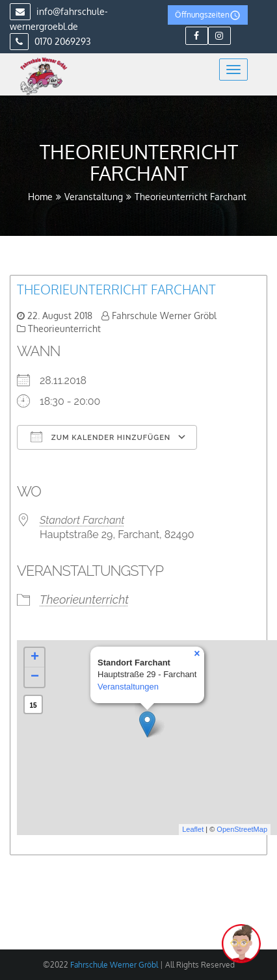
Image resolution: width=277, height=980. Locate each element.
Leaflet (193, 829)
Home (40, 197)
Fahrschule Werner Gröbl (164, 316)
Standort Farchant (82, 520)
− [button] (35, 677)
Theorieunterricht (64, 329)
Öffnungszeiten (208, 15)
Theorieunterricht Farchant (116, 289)
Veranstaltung (94, 197)
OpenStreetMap (242, 829)
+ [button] (35, 658)
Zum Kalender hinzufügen (100, 437)
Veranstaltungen (128, 687)
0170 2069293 (50, 41)
